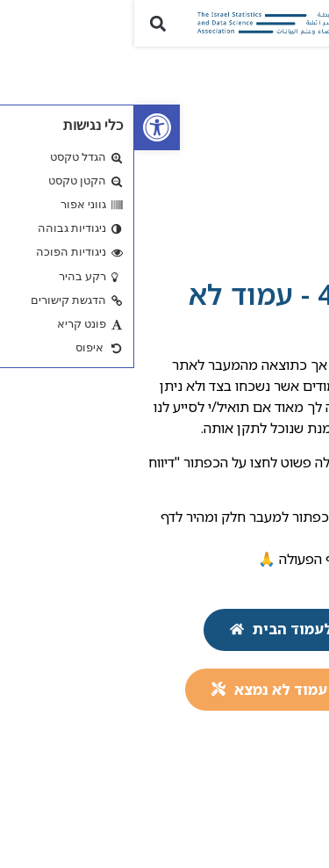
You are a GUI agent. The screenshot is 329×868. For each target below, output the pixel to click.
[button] (306, 23)
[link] (23, 127)
